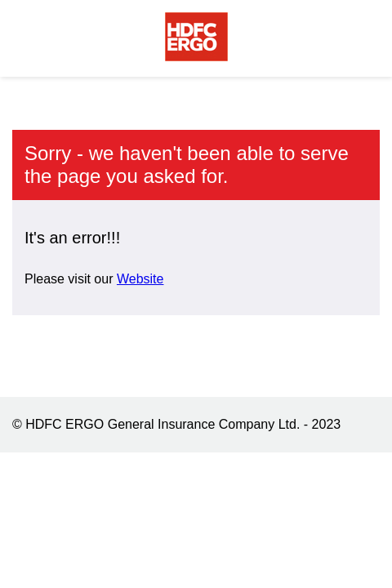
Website (140, 279)
